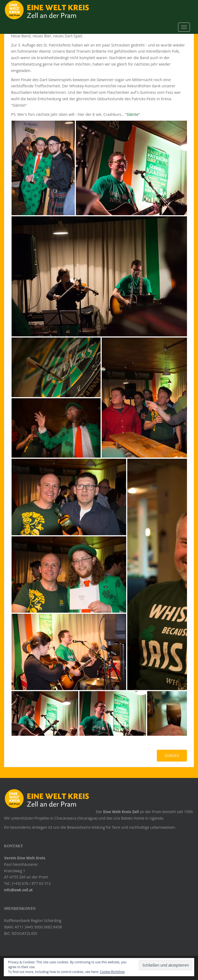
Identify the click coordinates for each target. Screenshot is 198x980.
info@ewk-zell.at (18, 890)
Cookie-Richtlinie (112, 972)
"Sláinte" (132, 114)
